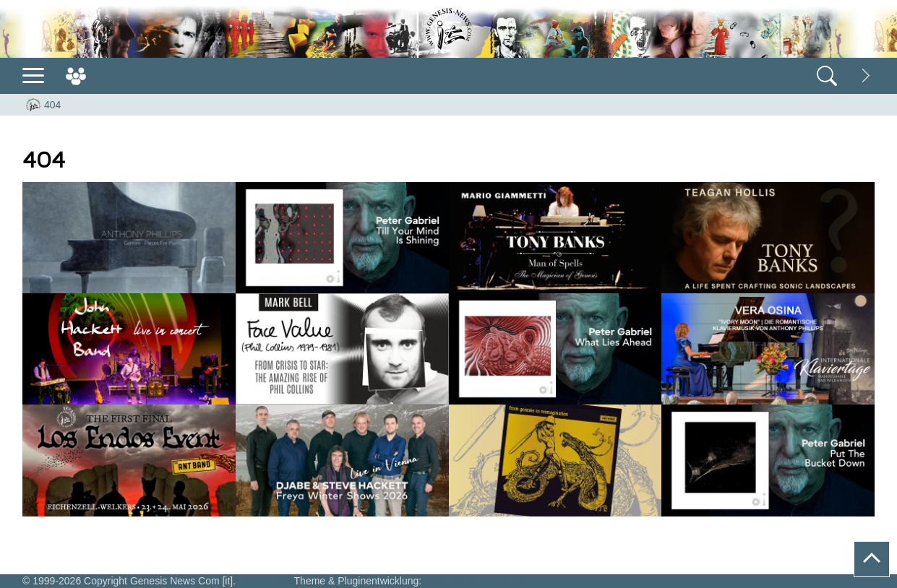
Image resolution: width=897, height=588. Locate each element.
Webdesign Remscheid (480, 581)
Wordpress (265, 581)
